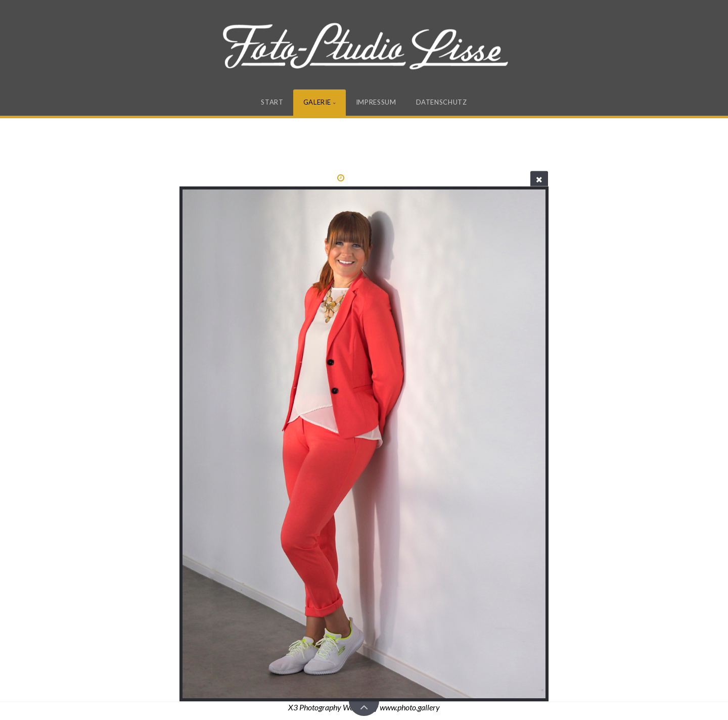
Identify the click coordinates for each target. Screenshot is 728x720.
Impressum (376, 102)
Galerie (317, 102)
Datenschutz (442, 102)
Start (272, 102)
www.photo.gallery (410, 707)
